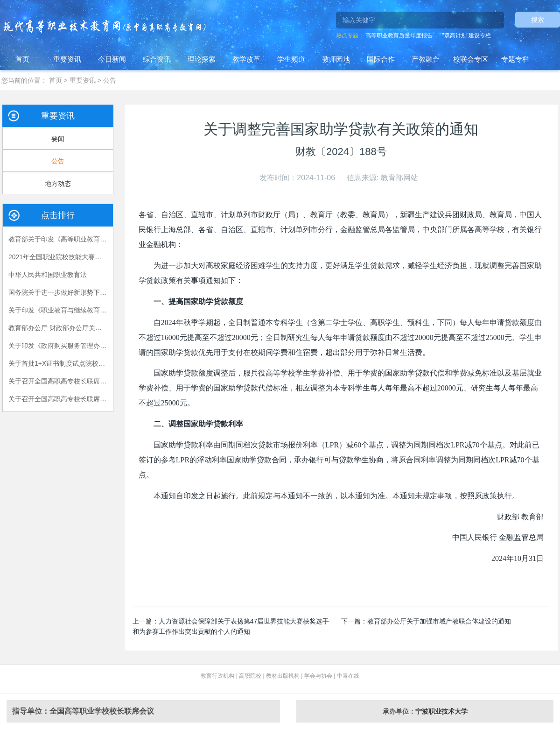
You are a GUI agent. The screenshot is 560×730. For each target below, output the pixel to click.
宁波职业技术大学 (441, 711)
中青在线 (348, 676)
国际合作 (381, 59)
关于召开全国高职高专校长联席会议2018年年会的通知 (87, 399)
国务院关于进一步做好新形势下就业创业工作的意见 (84, 292)
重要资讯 (67, 59)
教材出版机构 (283, 676)
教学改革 (246, 59)
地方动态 (58, 184)
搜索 (538, 20)
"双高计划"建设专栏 (466, 35)
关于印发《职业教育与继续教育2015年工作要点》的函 (87, 310)
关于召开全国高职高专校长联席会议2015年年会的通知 (87, 381)
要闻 (58, 139)
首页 (22, 59)
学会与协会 (318, 676)
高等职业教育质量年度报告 (399, 35)
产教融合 (426, 59)
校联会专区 (471, 59)
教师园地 (336, 59)
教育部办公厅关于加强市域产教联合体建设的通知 (439, 621)
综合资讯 (157, 59)
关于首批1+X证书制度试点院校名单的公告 (70, 363)
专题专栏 (515, 59)
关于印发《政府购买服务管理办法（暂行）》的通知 (84, 346)
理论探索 (202, 59)
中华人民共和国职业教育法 (48, 275)
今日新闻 (112, 59)
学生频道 (291, 59)
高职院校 (250, 676)
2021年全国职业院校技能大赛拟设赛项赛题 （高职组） (88, 257)
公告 (110, 80)
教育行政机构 (217, 676)
